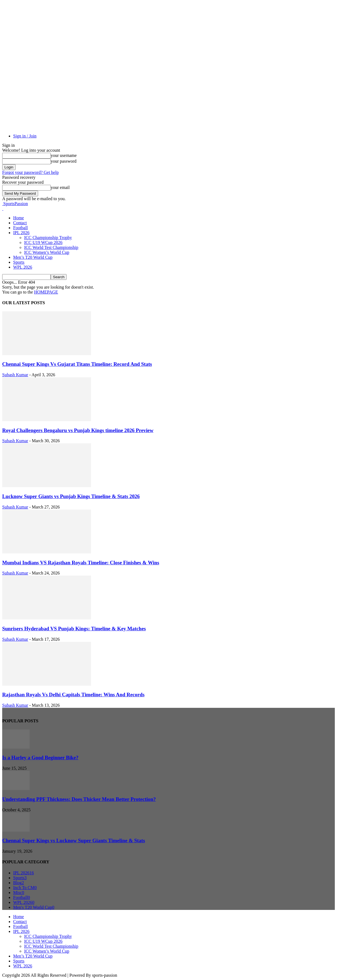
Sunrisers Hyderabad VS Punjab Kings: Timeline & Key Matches (74, 629)
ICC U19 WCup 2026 (43, 242)
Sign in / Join (25, 136)
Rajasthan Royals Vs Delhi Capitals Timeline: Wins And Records (73, 695)
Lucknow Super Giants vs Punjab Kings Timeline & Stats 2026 (71, 496)
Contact (20, 223)
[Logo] (3, 209)
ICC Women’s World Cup (47, 252)
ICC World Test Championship (51, 247)
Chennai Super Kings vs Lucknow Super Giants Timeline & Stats (74, 840)
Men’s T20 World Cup (33, 257)
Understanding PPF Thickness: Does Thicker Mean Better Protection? (79, 799)
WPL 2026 (23, 267)
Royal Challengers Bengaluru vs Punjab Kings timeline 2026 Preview (78, 430)
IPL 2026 (21, 233)
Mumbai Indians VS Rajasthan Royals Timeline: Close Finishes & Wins (81, 563)
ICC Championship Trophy (48, 238)
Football (20, 228)
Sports (19, 262)
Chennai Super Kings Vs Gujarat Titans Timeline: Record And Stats (77, 364)
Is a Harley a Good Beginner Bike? (40, 758)
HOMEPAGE (46, 292)
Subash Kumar (15, 375)
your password (64, 161)
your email (60, 187)
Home (19, 218)
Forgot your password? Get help (30, 172)
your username (64, 155)
